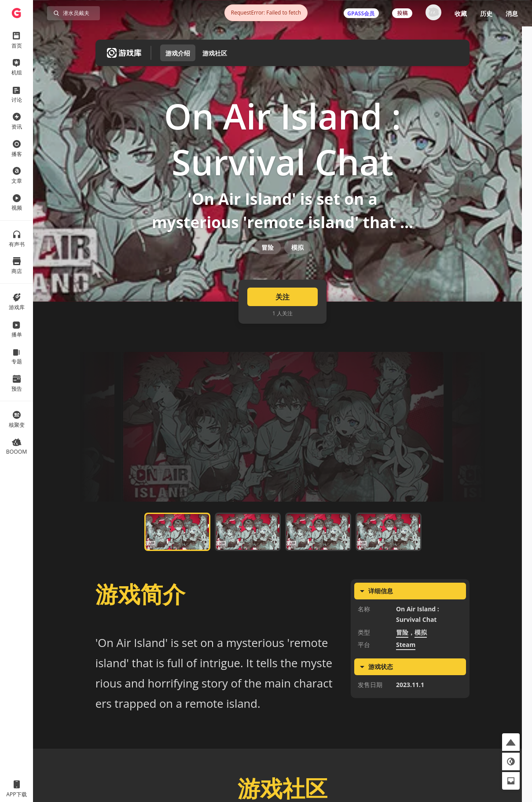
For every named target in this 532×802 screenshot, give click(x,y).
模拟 (297, 261)
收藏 (461, 13)
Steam (406, 666)
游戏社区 (215, 53)
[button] (511, 742)
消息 (512, 13)
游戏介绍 (178, 53)
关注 (283, 318)
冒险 (268, 261)
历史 (486, 13)
